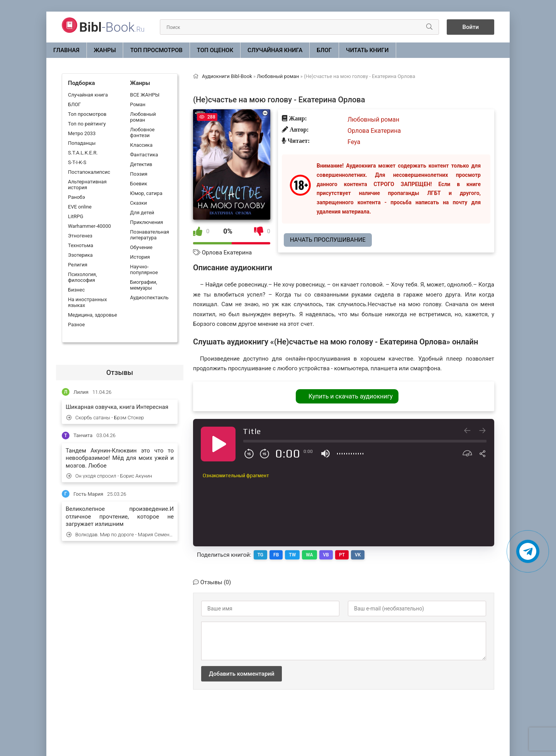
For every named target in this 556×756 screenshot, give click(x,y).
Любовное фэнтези (142, 132)
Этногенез (80, 236)
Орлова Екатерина (227, 253)
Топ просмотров (156, 50)
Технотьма (81, 245)
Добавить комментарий (242, 674)
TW (292, 555)
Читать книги (367, 50)
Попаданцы (82, 143)
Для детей (142, 213)
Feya (354, 142)
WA (309, 555)
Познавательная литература (150, 235)
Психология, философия (82, 277)
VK (358, 555)
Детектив (141, 164)
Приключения (147, 222)
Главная (66, 50)
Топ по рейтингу (87, 124)
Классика (141, 145)
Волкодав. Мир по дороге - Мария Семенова (120, 535)
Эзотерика (80, 255)
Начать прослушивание (328, 240)
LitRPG (75, 216)
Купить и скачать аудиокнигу (351, 396)
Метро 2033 (82, 133)
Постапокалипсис (89, 172)
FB (276, 555)
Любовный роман (143, 117)
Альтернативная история (87, 185)
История (140, 257)
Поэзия (139, 174)
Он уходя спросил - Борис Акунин (109, 476)
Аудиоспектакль (149, 297)
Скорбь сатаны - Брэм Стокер (105, 418)
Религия (78, 265)
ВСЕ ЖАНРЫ (145, 95)
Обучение (141, 247)
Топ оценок (215, 50)
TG (260, 555)
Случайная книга (275, 50)
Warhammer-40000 (89, 226)
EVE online (80, 207)
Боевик (139, 184)
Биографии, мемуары (144, 285)
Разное (76, 325)
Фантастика (144, 155)
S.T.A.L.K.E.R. (83, 153)
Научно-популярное (144, 270)
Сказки (139, 203)
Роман (138, 104)
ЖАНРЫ (105, 50)
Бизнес (76, 290)
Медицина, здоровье (92, 315)
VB (326, 555)
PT (342, 555)
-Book (112, 27)
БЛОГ (324, 50)
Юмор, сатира (146, 193)
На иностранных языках (87, 302)
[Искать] (429, 27)
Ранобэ (76, 197)
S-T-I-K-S (77, 162)
